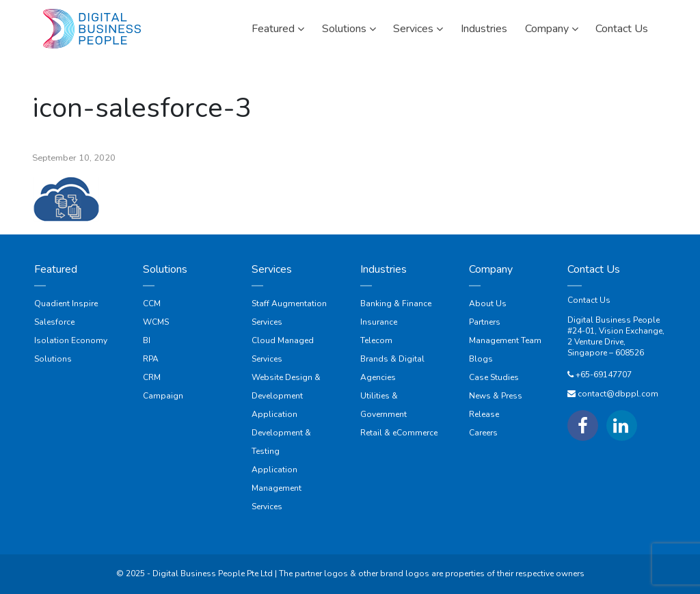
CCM (152, 303)
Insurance (379, 322)
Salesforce (54, 322)
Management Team (505, 340)
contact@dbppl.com (618, 394)
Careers (483, 433)
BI (147, 340)
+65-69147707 (604, 375)
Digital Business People (614, 320)
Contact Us (589, 300)
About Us (488, 303)
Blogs (481, 359)
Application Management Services (277, 488)
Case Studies (494, 377)
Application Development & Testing (281, 433)
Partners (485, 322)
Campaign (163, 396)
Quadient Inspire (66, 303)
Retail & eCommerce (399, 433)
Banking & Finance (396, 303)
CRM (152, 377)
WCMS (156, 322)
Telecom (376, 340)
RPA (151, 359)
